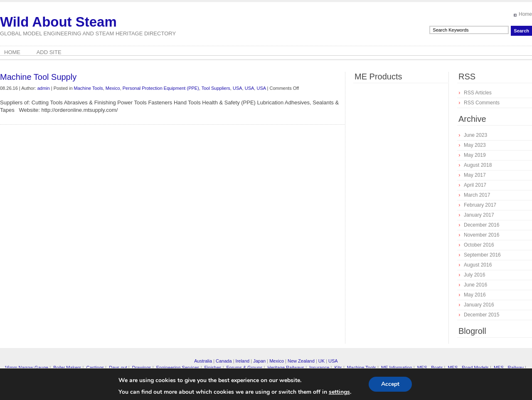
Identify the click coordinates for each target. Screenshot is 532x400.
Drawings (142, 368)
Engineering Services (178, 368)
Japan (259, 361)
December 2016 (482, 225)
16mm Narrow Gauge (26, 368)
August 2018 (478, 165)
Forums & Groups (245, 368)
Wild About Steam (58, 22)
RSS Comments (482, 103)
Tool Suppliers (216, 88)
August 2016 (478, 265)
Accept (390, 384)
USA (238, 88)
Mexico (113, 88)
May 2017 (475, 175)
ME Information (397, 368)
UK (321, 361)
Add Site (49, 52)
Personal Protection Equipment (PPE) (161, 88)
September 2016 (482, 255)
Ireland (243, 361)
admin (44, 88)
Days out (118, 368)
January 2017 (479, 215)
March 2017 (477, 195)
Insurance (319, 368)
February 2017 (480, 205)
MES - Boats (430, 368)
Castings (95, 368)
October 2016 (479, 245)
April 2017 (475, 185)
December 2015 (482, 315)
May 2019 (475, 155)
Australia (203, 361)
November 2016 (482, 235)
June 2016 (475, 285)
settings (339, 392)
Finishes (213, 368)
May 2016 (475, 295)
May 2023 (475, 145)
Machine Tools (89, 88)
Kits (338, 368)
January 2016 (479, 305)
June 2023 (475, 135)
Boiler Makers (67, 368)
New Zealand (301, 361)
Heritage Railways (286, 368)
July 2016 (474, 275)
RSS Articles (478, 93)
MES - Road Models (468, 368)
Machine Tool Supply (38, 77)
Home (525, 14)
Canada (224, 361)
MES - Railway (509, 368)
